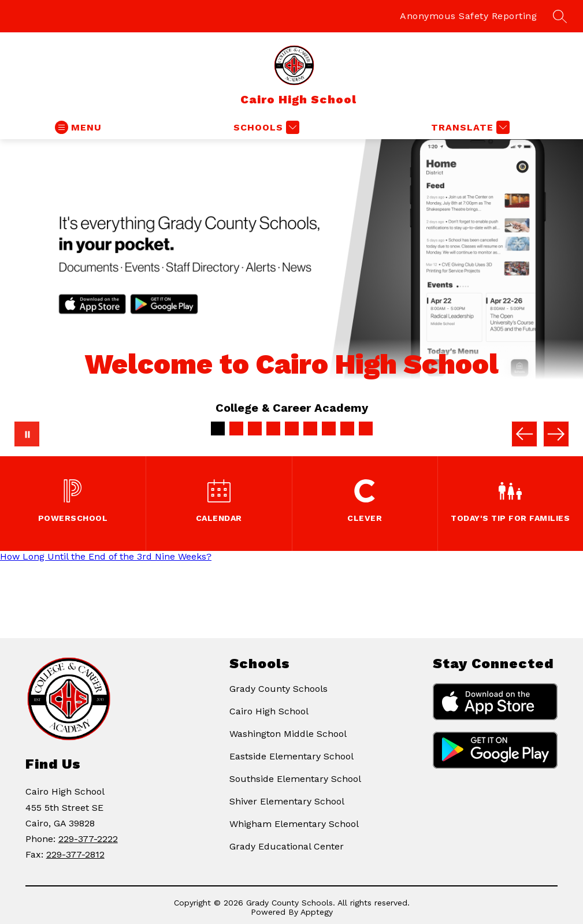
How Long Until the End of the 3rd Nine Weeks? (106, 556)
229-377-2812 (75, 854)
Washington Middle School (288, 734)
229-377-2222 (88, 839)
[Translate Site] (469, 127)
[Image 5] (292, 429)
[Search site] (560, 16)
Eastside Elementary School (291, 756)
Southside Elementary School (295, 779)
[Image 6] (310, 429)
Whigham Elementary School (294, 824)
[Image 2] (236, 429)
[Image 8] (347, 429)
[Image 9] (366, 429)
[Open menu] (78, 127)
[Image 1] (218, 429)
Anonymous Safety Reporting (468, 16)
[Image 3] (255, 429)
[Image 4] (273, 429)
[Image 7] (329, 429)
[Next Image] (556, 434)
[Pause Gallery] (27, 434)
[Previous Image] (524, 434)
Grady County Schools (278, 689)
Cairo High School (269, 711)
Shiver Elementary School (287, 801)
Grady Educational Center (287, 846)
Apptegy (317, 912)
